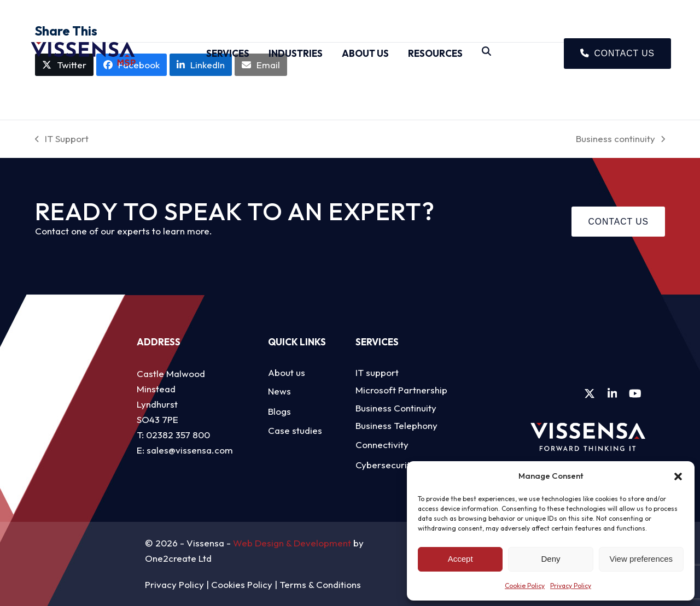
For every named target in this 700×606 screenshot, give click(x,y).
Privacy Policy (571, 586)
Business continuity (620, 140)
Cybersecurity (385, 465)
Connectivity (382, 445)
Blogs (279, 411)
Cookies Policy (242, 584)
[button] (678, 476)
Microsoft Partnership (401, 390)
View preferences (641, 559)
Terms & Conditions (320, 584)
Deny (550, 559)
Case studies (295, 430)
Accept (460, 559)
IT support (377, 372)
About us (287, 372)
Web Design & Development (292, 543)
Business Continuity (396, 408)
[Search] (486, 54)
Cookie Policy (525, 586)
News (279, 391)
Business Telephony (396, 425)
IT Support (62, 140)
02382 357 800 (178, 435)
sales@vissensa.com (190, 450)
